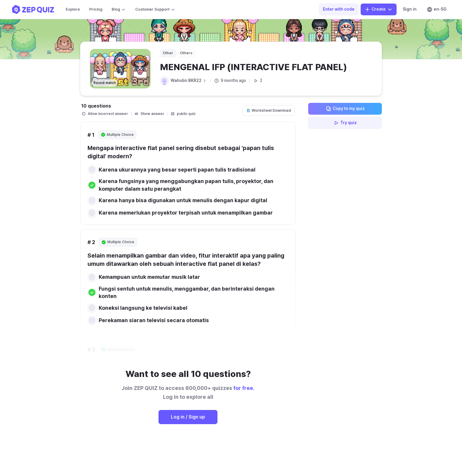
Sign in (410, 9)
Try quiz (345, 123)
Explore (73, 9)
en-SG (437, 9)
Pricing (96, 9)
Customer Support (155, 9)
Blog (119, 9)
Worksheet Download (269, 110)
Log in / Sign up (188, 417)
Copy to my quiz (345, 109)
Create (379, 9)
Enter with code (339, 9)
